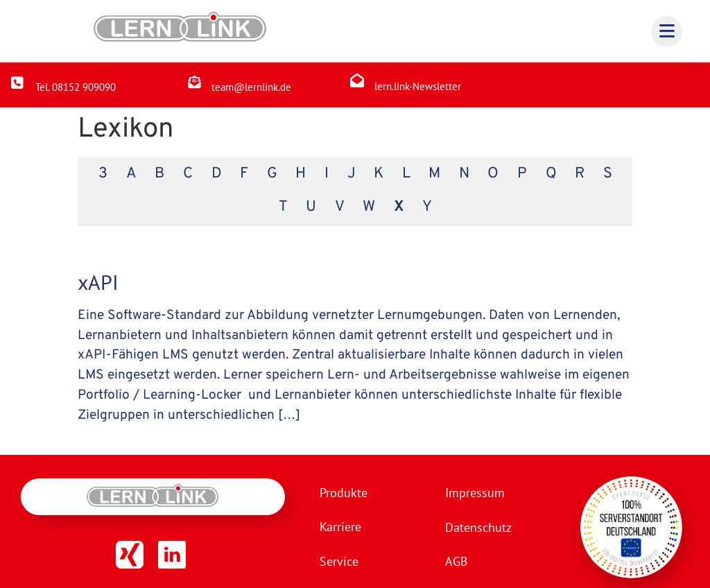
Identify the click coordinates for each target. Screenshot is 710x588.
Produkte (344, 493)
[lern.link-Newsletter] (357, 80)
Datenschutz (477, 527)
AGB (455, 562)
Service (339, 562)
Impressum (474, 493)
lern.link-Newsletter (418, 86)
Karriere (340, 527)
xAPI (98, 282)
